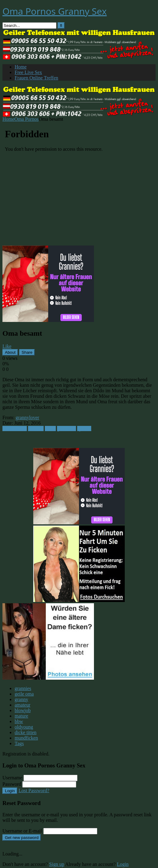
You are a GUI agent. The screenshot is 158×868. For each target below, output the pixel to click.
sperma (84, 428)
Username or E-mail (22, 831)
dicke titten (26, 732)
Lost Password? (34, 790)
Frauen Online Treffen (36, 78)
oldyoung (24, 727)
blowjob (23, 710)
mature (21, 716)
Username (12, 778)
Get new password (22, 838)
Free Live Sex (28, 72)
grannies (23, 688)
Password (12, 784)
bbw (19, 721)
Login (10, 791)
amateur (36, 428)
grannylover (27, 417)
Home (21, 67)
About (10, 352)
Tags (19, 743)
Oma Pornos (27, 119)
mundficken (26, 738)
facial (50, 428)
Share (27, 352)
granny (21, 699)
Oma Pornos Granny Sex (55, 11)
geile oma (67, 428)
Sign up (57, 864)
